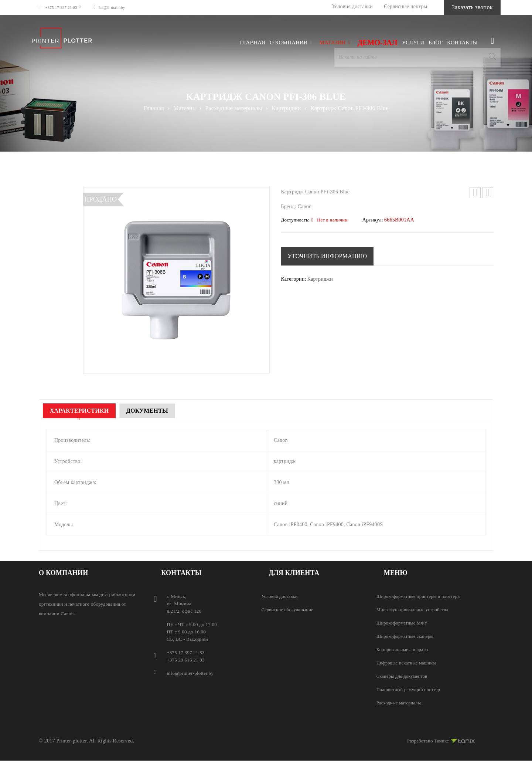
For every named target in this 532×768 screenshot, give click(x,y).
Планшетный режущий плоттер (410, 689)
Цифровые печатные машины (408, 663)
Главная (154, 108)
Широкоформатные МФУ (403, 623)
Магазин (185, 108)
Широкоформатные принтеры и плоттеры (421, 596)
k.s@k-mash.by (120, 7)
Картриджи (286, 108)
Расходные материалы (233, 108)
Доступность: (295, 220)
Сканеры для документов (403, 676)
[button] (328, 256)
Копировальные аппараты (404, 649)
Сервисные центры (388, 6)
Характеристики (84, 411)
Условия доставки (334, 6)
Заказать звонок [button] (463, 7)
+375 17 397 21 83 (61, 7)
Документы (161, 411)
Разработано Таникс (439, 740)
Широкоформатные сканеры (406, 636)
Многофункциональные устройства (414, 610)
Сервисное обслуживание (289, 610)
